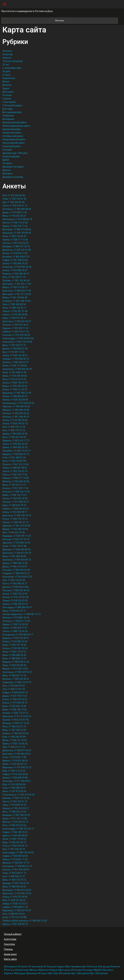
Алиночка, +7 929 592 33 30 (17, 267)
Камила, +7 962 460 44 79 (16, 274)
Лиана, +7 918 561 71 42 (15, 859)
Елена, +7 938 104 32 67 (15, 699)
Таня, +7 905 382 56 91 (14, 788)
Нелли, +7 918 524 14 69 (15, 253)
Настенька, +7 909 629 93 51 (17, 672)
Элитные (7, 51)
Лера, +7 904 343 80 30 (14, 665)
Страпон (7, 99)
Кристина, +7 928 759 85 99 (17, 233)
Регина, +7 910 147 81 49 (15, 597)
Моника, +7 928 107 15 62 (16, 723)
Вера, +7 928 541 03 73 (14, 842)
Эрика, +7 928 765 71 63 (15, 226)
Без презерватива (12, 112)
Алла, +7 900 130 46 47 (14, 236)
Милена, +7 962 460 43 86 (16, 481)
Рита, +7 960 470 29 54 (14, 825)
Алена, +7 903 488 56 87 (15, 270)
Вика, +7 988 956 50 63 (14, 887)
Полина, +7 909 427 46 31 (16, 325)
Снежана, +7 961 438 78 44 (16, 301)
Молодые (7, 173)
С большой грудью (12, 105)
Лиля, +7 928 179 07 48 (14, 546)
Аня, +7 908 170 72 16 (14, 430)
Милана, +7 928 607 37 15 (16, 863)
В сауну (6, 75)
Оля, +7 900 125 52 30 (14, 580)
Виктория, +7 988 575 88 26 (17, 229)
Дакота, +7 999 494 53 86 (15, 587)
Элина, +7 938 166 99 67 (15, 355)
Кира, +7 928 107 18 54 (14, 645)
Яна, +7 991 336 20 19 (14, 849)
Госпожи (7, 95)
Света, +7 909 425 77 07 (15, 628)
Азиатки (7, 58)
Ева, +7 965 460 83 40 (14, 202)
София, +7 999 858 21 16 (15, 907)
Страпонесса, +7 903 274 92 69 (19, 795)
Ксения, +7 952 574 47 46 (15, 720)
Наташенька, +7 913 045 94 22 (18, 403)
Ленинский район (12, 133)
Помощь (8, 949)
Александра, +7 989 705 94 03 (18, 853)
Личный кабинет (13, 934)
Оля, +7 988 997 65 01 (14, 914)
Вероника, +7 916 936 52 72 (17, 767)
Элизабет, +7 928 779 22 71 (17, 451)
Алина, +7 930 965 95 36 (15, 648)
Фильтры (86, 21)
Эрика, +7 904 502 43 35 (15, 434)
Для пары (8, 109)
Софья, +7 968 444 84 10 (15, 693)
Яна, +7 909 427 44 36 (14, 532)
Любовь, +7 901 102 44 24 (16, 281)
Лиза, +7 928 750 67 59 (14, 199)
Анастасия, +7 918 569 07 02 (17, 577)
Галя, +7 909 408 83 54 (14, 304)
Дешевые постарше (13, 167)
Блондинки (8, 119)
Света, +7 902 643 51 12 (15, 206)
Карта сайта (10, 959)
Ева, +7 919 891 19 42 (14, 352)
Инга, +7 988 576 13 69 (14, 812)
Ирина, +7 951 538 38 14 (15, 924)
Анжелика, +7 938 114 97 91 (17, 682)
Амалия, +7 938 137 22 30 (16, 798)
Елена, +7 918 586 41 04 (15, 641)
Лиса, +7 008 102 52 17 (14, 308)
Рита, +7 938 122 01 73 (14, 727)
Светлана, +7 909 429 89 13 (17, 560)
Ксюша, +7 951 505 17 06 (15, 488)
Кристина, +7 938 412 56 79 (17, 553)
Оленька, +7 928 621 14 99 (16, 621)
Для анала (8, 92)
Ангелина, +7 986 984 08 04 (17, 209)
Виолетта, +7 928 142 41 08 (17, 250)
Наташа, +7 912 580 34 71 (16, 502)
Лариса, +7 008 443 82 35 (16, 509)
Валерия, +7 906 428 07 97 (16, 257)
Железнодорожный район (16, 126)
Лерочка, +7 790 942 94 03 (16, 406)
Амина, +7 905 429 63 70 (15, 604)
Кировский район (12, 129)
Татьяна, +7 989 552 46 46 (16, 590)
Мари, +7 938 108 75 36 (15, 710)
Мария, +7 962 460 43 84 (15, 529)
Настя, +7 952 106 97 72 (15, 801)
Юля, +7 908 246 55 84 (14, 737)
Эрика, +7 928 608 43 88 (15, 778)
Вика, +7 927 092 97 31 (14, 345)
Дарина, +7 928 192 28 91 (16, 638)
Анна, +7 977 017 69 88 (14, 917)
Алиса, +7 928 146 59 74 (15, 383)
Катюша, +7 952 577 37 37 (16, 539)
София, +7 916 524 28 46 (15, 774)
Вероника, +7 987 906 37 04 (17, 393)
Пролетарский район (13, 143)
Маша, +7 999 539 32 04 (15, 386)
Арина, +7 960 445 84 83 (15, 836)
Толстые (10, 970)
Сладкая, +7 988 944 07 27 (16, 573)
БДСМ (6, 160)
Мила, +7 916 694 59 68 (15, 376)
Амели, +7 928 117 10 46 (15, 240)
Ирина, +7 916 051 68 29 (15, 761)
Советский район (12, 146)
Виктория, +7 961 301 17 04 (17, 284)
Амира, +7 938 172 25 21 (15, 904)
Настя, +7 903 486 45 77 (15, 584)
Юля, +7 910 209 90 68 (14, 784)
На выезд (8, 54)
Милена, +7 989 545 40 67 (16, 679)
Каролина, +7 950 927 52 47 (17, 910)
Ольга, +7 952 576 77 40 (15, 475)
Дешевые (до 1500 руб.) (15, 153)
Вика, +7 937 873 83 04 (14, 791)
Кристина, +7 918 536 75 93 (17, 893)
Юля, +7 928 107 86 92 (14, 900)
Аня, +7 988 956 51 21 (14, 876)
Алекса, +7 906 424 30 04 (15, 733)
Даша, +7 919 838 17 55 (15, 212)
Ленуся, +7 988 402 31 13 (15, 522)
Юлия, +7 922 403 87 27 (15, 764)
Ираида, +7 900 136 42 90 (16, 883)
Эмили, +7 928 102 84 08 (15, 400)
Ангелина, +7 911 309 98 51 (17, 781)
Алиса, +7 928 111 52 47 (15, 389)
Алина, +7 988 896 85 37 (15, 396)
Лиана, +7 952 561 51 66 (15, 311)
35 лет (6, 65)
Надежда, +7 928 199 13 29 (17, 536)
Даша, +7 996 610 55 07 (15, 567)
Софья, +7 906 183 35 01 (15, 832)
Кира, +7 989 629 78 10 (14, 505)
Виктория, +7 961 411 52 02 (17, 294)
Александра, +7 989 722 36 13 (18, 829)
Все (51, 973)
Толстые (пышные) (13, 61)
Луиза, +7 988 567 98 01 (15, 468)
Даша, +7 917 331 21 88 (15, 819)
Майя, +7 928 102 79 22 (15, 495)
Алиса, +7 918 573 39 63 (15, 897)
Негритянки (9, 78)
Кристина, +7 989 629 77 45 (17, 291)
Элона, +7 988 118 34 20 (15, 631)
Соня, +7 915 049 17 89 (14, 757)
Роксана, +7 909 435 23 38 (16, 570)
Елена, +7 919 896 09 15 (15, 703)
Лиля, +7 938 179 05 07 (14, 839)
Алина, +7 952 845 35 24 (15, 263)
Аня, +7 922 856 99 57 (14, 686)
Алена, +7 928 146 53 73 (15, 424)
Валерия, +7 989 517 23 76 (16, 246)
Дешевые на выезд (13, 177)
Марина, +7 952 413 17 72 (16, 441)
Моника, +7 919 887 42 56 (16, 618)
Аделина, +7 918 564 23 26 (16, 543)
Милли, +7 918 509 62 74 (15, 822)
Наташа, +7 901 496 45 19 (16, 417)
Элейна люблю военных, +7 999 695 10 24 (25, 921)
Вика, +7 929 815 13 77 (14, 485)
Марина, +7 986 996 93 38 (16, 410)
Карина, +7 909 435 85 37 (16, 808)
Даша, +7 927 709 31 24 (15, 696)
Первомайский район (14, 139)
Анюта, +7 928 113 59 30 (15, 223)
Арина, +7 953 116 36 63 (15, 744)
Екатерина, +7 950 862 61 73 (17, 866)
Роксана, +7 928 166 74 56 (16, 492)
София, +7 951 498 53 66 (15, 260)
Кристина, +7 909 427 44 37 (17, 321)
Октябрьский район (13, 136)
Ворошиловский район (15, 122)
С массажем (9, 102)
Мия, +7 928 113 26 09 (14, 771)
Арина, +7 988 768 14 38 (15, 563)
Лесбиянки (8, 116)
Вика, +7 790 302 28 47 (14, 216)
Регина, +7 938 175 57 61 (15, 713)
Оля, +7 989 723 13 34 (14, 427)
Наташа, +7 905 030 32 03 (16, 413)
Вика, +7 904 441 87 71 (14, 611)
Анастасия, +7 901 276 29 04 (17, 342)
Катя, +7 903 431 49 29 (14, 437)
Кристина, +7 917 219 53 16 (17, 716)
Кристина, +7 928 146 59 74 (17, 515)
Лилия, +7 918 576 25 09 (15, 601)
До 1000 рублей (81, 973)
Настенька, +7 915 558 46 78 (17, 219)
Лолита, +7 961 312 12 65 (16, 464)
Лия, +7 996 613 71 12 (14, 747)
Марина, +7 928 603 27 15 (16, 454)
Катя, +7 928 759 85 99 (14, 461)
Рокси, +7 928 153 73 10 (15, 519)
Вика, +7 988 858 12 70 (14, 658)
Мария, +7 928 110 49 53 (15, 624)
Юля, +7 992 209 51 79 (14, 277)
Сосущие (7, 150)
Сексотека (9, 944)
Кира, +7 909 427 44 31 (14, 318)
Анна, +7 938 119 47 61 (14, 652)
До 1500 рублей (99, 973)
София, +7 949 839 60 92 (15, 856)
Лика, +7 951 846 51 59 (14, 372)
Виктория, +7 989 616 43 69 (17, 890)
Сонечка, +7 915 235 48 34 (16, 335)
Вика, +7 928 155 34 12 (14, 880)
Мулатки (7, 85)
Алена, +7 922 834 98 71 (15, 512)
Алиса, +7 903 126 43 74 (15, 471)
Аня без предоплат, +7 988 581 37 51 (22, 614)
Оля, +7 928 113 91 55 (14, 689)
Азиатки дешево (11, 156)
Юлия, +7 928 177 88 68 (15, 366)
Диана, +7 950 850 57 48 (15, 349)
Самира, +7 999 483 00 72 (16, 359)
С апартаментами (12, 68)
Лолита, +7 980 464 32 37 (16, 362)
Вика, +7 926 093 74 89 (14, 706)
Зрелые (6, 170)
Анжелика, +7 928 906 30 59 (17, 369)
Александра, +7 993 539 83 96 (18, 338)
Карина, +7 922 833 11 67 (16, 328)
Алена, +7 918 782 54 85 (15, 315)
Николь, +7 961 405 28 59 (16, 870)
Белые (6, 82)
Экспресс (7, 163)
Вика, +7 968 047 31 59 (14, 675)
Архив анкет (10, 954)
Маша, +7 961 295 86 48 (15, 298)
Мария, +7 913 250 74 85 (15, 669)
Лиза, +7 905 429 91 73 (14, 873)
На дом (6, 71)
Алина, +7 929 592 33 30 (15, 498)
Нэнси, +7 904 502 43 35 (15, 444)
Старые (43, 973)
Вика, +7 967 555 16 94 (14, 730)
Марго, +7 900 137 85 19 (15, 287)
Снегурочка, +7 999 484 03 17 (18, 635)
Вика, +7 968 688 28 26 (14, 655)
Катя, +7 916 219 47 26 (14, 379)
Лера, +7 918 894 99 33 (14, 805)
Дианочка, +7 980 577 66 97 (17, 750)
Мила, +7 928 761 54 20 (15, 740)
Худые (6, 88)
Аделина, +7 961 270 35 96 (16, 526)
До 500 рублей (63, 973)
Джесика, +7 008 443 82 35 (16, 550)
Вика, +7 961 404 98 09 (14, 556)
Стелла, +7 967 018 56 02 (15, 243)
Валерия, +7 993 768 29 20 (16, 815)
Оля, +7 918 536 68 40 (14, 195)
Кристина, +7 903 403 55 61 (17, 754)
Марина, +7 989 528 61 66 (16, 662)
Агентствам (10, 939)
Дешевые (32, 973)
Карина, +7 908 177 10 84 (16, 478)
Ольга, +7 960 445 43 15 (15, 846)
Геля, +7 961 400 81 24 (14, 458)
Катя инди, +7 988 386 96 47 (17, 607)
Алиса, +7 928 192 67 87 (15, 594)
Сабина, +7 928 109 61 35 (16, 332)
